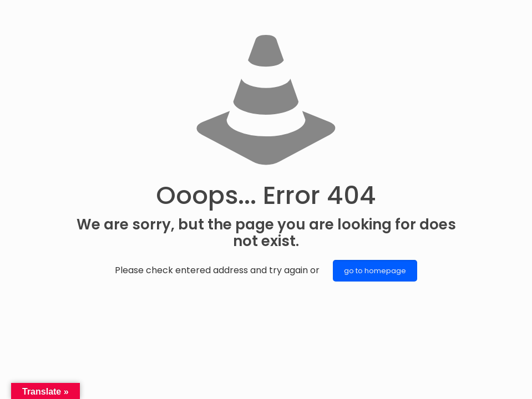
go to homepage (375, 271)
